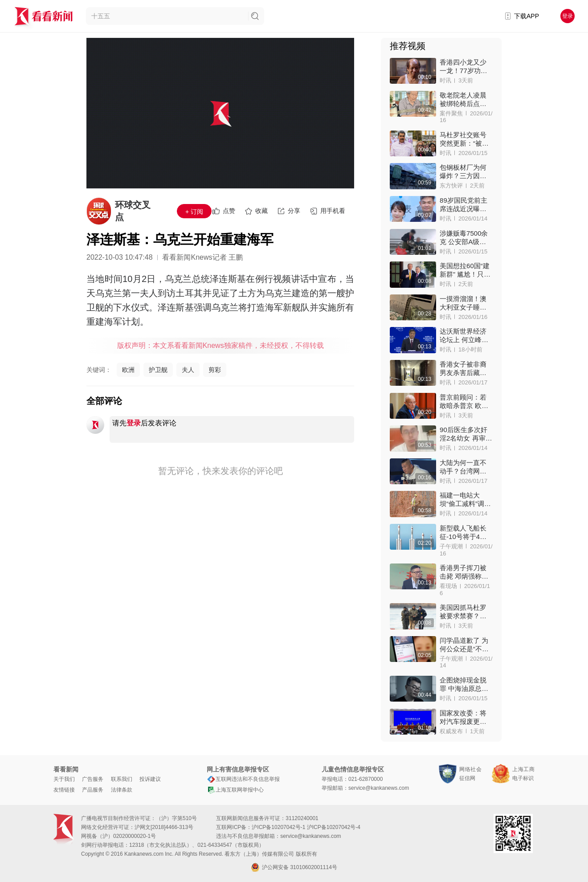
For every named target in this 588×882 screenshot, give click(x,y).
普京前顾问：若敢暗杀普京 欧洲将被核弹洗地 (464, 402)
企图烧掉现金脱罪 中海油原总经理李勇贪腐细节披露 (464, 684)
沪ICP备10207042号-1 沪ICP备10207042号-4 (306, 827)
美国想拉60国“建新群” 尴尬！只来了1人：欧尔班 (465, 270)
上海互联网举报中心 (235, 790)
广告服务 (93, 779)
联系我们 (122, 779)
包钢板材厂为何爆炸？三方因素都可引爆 (463, 172)
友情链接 (64, 790)
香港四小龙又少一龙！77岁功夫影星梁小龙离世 (463, 67)
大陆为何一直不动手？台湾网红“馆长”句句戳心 (465, 467)
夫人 (188, 370)
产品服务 (93, 790)
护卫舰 (158, 370)
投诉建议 (150, 779)
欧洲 (128, 370)
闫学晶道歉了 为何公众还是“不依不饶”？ (464, 645)
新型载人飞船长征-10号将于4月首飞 (463, 533)
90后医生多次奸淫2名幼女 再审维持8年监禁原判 (466, 434)
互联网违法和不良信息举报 (243, 779)
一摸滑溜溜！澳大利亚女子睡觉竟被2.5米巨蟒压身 (464, 303)
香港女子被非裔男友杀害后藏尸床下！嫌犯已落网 (463, 369)
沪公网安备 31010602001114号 (294, 867)
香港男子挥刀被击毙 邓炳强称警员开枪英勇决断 (464, 572)
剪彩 (215, 370)
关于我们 (64, 779)
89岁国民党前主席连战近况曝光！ (463, 205)
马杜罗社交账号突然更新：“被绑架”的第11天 (464, 139)
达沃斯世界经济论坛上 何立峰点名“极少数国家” (464, 336)
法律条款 (122, 790)
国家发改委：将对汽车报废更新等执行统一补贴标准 (463, 717)
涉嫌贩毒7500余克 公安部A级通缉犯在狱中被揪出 (464, 238)
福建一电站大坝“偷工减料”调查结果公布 (465, 500)
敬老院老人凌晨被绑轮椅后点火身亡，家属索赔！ (463, 100)
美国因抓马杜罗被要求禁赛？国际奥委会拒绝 (463, 612)
